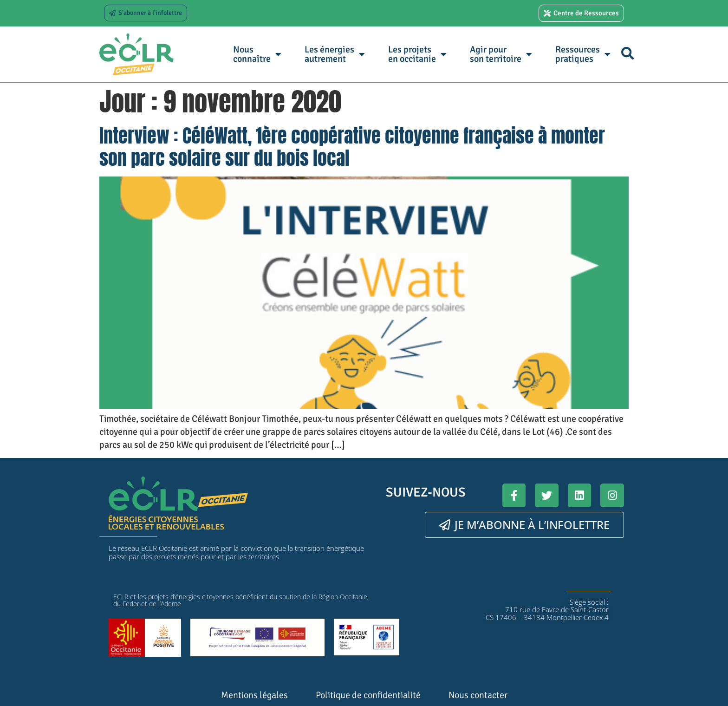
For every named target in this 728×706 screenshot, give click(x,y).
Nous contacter (478, 695)
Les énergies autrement (335, 54)
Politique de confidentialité (368, 695)
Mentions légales (254, 695)
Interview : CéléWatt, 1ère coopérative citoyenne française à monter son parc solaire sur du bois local (352, 147)
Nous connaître (257, 54)
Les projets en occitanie (417, 54)
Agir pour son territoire (501, 54)
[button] (627, 53)
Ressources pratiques (583, 54)
